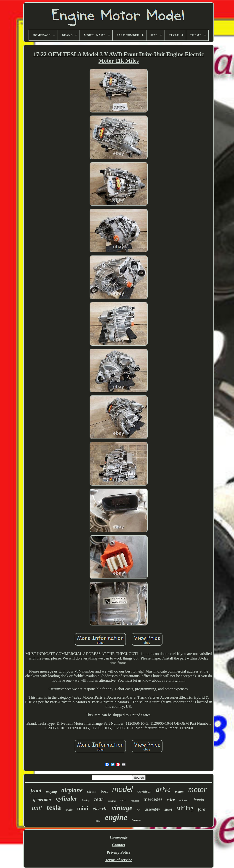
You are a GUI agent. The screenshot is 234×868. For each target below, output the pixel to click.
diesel (168, 810)
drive (163, 789)
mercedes (153, 799)
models (135, 801)
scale (69, 810)
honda (199, 800)
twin (123, 800)
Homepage (118, 837)
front (36, 791)
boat (104, 791)
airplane (72, 790)
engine (116, 817)
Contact (119, 845)
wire (171, 800)
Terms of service (119, 860)
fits (139, 810)
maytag (51, 792)
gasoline (112, 801)
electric (100, 809)
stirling (185, 808)
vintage (122, 808)
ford (202, 809)
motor (197, 789)
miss (98, 821)
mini (83, 808)
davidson (144, 791)
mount (179, 792)
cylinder (67, 798)
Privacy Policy (119, 852)
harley (86, 800)
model (122, 789)
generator (42, 799)
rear (99, 799)
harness (137, 820)
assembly (152, 809)
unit (37, 808)
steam (92, 792)
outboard (184, 800)
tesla (54, 807)
